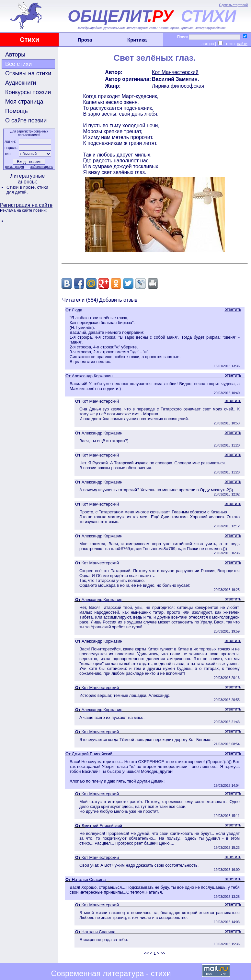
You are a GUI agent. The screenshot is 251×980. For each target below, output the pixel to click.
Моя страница (24, 102)
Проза (85, 40)
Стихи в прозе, (22, 187)
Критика (137, 40)
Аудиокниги (21, 83)
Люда (77, 310)
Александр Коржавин (92, 376)
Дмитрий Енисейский (92, 754)
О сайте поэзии (26, 120)
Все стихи (18, 64)
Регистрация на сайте (26, 205)
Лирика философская (178, 86)
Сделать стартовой (233, 5)
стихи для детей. (27, 190)
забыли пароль (42, 167)
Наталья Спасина (89, 879)
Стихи (29, 40)
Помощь (17, 111)
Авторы (15, 55)
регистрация (15, 167)
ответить (233, 309)
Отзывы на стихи (28, 73)
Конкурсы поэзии (28, 92)
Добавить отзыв (118, 300)
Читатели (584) (80, 300)
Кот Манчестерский (175, 72)
